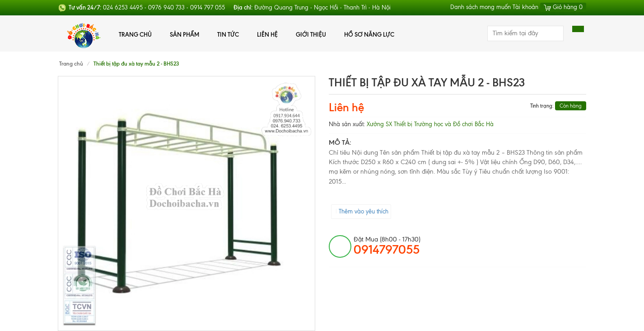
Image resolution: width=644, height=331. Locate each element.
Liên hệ (267, 34)
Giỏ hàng (563, 7)
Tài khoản (525, 7)
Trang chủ (135, 34)
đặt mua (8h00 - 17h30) (387, 246)
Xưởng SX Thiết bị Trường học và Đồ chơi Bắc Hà (430, 124)
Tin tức (228, 34)
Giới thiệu (311, 34)
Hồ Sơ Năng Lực (369, 34)
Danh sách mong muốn (481, 7)
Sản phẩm (184, 34)
